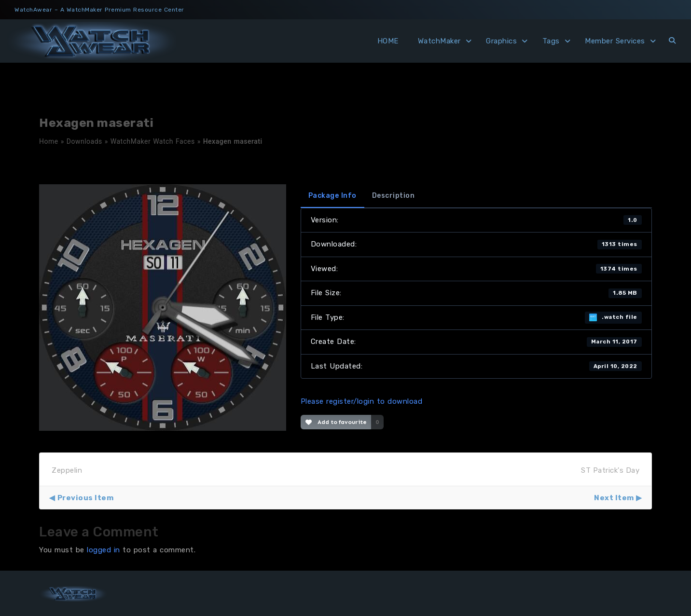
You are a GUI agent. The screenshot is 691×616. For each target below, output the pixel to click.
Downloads (84, 141)
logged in (104, 550)
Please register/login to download (362, 401)
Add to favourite (336, 422)
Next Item (614, 498)
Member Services (615, 41)
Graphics (501, 41)
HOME (388, 41)
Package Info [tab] (332, 196)
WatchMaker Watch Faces (153, 141)
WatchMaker (439, 41)
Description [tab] (394, 196)
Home (49, 141)
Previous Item (86, 498)
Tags (551, 41)
